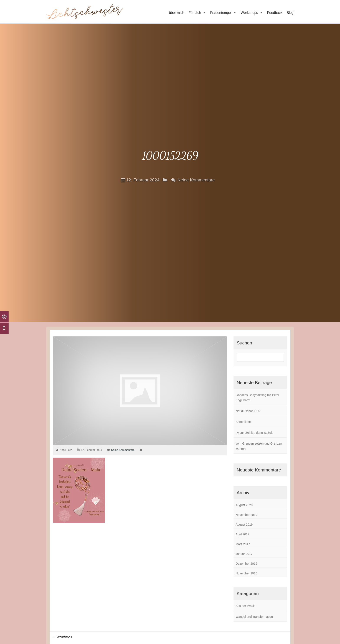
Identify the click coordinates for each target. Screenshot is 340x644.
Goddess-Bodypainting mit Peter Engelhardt (258, 398)
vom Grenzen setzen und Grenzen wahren (259, 446)
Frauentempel (223, 13)
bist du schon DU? (248, 411)
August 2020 (244, 505)
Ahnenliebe (243, 422)
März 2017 (243, 544)
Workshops (252, 13)
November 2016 (247, 573)
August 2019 (244, 525)
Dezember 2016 (247, 564)
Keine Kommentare (196, 180)
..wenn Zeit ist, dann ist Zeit (254, 433)
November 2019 (247, 515)
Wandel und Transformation (254, 617)
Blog (290, 13)
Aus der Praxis (246, 606)
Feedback (275, 13)
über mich (177, 13)
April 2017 (243, 534)
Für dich (197, 13)
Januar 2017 (244, 554)
